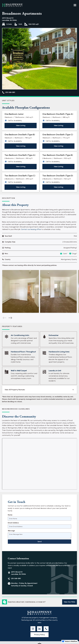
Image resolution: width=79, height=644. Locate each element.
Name (10, 515)
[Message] (39, 535)
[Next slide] (10, 318)
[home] (12, 5)
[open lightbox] (21, 291)
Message (11, 531)
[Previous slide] (5, 318)
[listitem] (21, 291)
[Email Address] (39, 526)
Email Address (13, 523)
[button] (75, 5)
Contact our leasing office (31, 229)
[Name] (39, 519)
